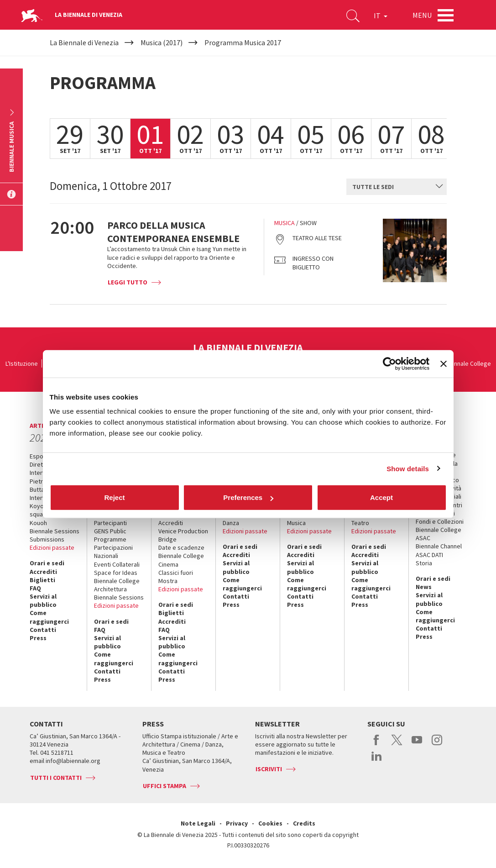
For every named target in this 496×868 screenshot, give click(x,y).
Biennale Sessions (55, 531)
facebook (377, 745)
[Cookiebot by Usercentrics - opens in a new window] (389, 363)
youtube (417, 745)
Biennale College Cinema (181, 560)
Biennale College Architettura (117, 585)
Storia (424, 563)
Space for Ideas (116, 573)
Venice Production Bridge (183, 535)
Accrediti (43, 572)
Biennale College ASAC (439, 534)
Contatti (43, 630)
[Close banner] (444, 363)
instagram (437, 745)
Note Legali (198, 823)
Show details (408, 468)
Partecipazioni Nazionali (113, 552)
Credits (304, 823)
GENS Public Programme (110, 535)
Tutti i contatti (56, 778)
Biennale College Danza (245, 518)
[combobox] (397, 187)
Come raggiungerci (49, 617)
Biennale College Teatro (374, 518)
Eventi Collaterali (117, 564)
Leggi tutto (128, 282)
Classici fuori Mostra (176, 577)
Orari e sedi (47, 563)
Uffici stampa (164, 786)
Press (38, 638)
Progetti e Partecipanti (110, 518)
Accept (381, 497)
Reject (114, 497)
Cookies (270, 823)
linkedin (377, 761)
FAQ (35, 588)
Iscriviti (269, 769)
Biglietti (42, 580)
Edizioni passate (52, 547)
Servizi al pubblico (43, 600)
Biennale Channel (439, 546)
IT (381, 16)
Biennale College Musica (310, 518)
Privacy (237, 823)
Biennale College (468, 363)
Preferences (248, 497)
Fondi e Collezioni (440, 521)
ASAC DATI (429, 555)
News (424, 587)
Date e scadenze (181, 547)
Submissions (47, 539)
